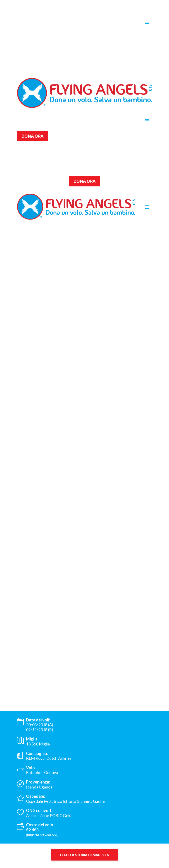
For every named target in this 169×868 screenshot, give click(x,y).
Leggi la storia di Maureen (85, 855)
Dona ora (32, 136)
